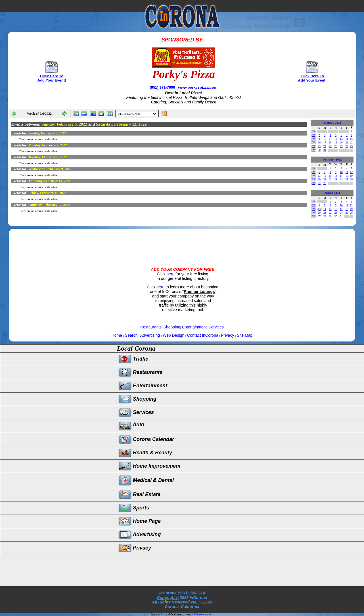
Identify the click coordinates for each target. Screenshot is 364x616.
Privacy (227, 335)
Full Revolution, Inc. (202, 615)
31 (325, 150)
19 (336, 143)
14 (347, 139)
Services (216, 327)
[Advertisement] (182, 243)
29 (351, 146)
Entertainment (194, 327)
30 (319, 150)
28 (347, 146)
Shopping (172, 327)
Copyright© (168, 598)
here (171, 274)
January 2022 (332, 123)
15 (351, 139)
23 (319, 146)
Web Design (173, 335)
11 (330, 139)
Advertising (150, 335)
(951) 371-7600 (163, 87)
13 (341, 139)
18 (330, 143)
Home (117, 335)
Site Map (245, 335)
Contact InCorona (203, 335)
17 (325, 143)
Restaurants (151, 327)
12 (336, 139)
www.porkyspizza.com (198, 87)
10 (325, 139)
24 (325, 146)
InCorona (168, 593)
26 (336, 146)
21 (347, 143)
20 (341, 143)
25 (330, 146)
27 (341, 146)
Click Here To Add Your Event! (52, 78)
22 (351, 143)
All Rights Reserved (171, 602)
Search (131, 335)
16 (319, 143)
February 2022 (332, 160)
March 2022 (332, 193)
